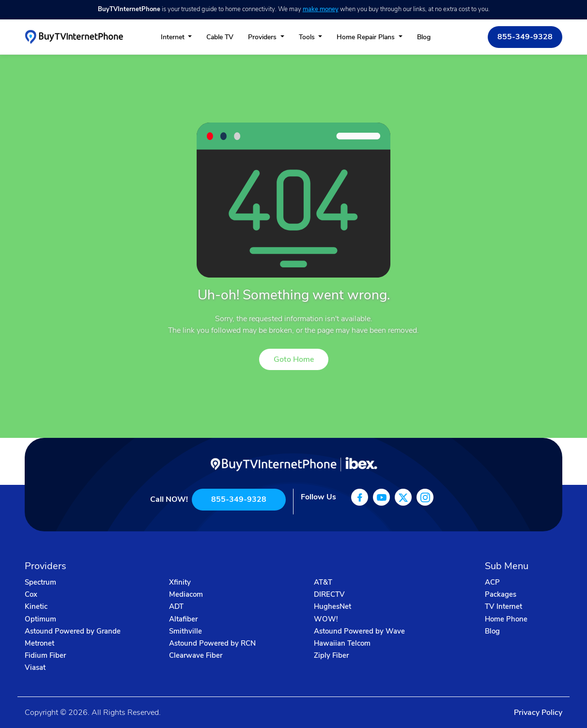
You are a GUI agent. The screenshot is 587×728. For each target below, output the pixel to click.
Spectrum (40, 582)
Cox (31, 594)
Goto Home (294, 359)
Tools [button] (308, 37)
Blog (424, 37)
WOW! (326, 619)
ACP (492, 582)
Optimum (40, 619)
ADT (176, 606)
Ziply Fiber (331, 655)
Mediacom (186, 594)
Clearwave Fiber (196, 655)
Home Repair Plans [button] (367, 37)
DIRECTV (329, 594)
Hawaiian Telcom (342, 643)
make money (321, 9)
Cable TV (220, 37)
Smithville (185, 631)
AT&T (323, 582)
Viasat (35, 667)
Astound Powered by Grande (73, 631)
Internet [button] (174, 37)
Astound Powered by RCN (212, 643)
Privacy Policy (538, 713)
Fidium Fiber (45, 655)
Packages (501, 594)
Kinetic (36, 606)
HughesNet (332, 606)
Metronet (39, 643)
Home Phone (506, 619)
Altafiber (183, 619)
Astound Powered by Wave (359, 631)
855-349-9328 (525, 37)
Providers (263, 37)
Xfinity (180, 582)
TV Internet (503, 606)
